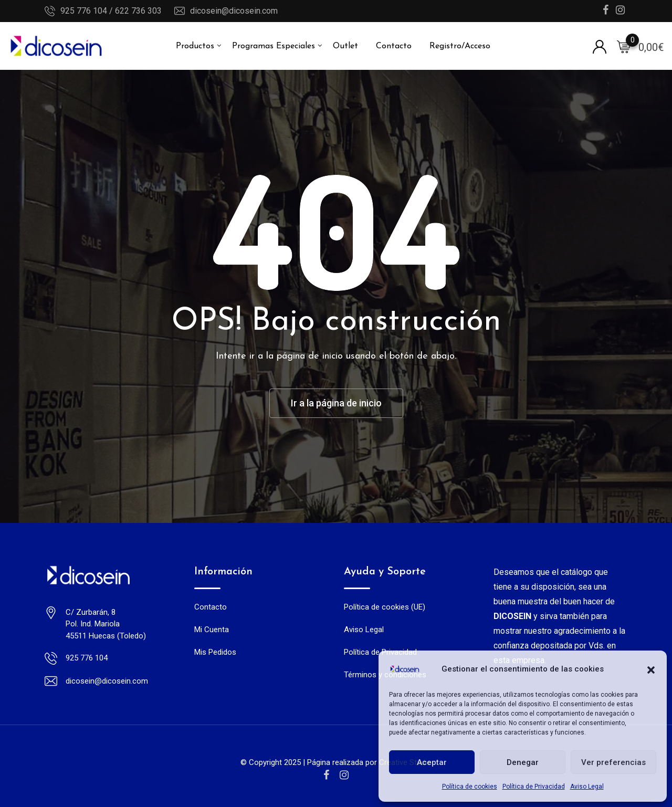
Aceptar (432, 762)
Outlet (345, 46)
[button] (651, 669)
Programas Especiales (274, 46)
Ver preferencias (613, 762)
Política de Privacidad (534, 787)
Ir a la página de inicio (336, 403)
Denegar (523, 762)
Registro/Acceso (460, 46)
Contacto (394, 46)
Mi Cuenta (212, 630)
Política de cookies (470, 787)
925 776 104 (87, 658)
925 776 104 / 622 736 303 (111, 11)
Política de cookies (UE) (385, 607)
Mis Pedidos (215, 652)
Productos (195, 46)
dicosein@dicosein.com (234, 11)
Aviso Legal (587, 787)
